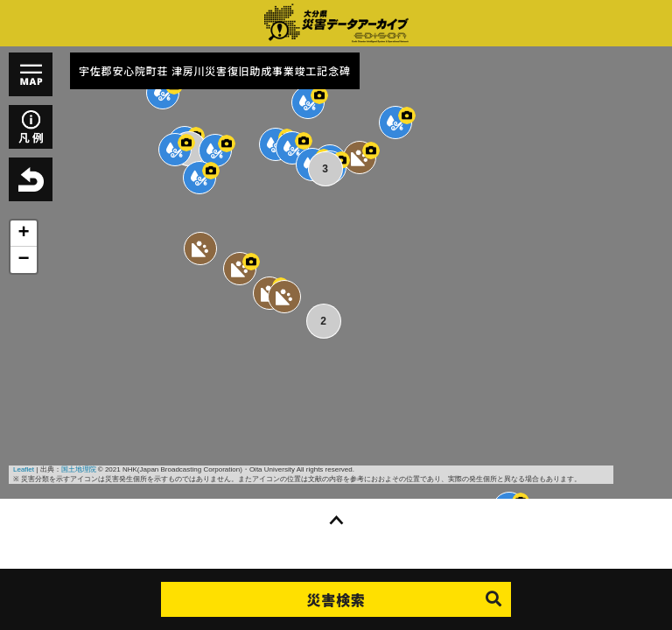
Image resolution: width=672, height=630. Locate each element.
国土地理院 (79, 469)
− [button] (24, 260)
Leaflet (24, 469)
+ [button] (24, 234)
